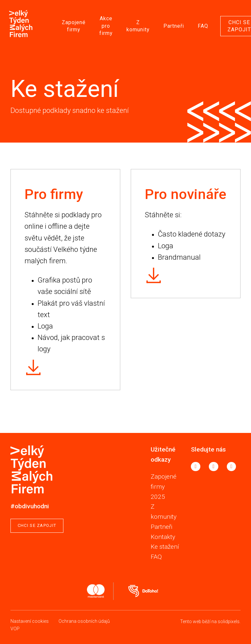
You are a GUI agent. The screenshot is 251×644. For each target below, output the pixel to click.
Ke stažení (165, 547)
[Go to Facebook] (196, 467)
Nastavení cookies (30, 621)
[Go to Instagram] (214, 467)
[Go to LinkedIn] (232, 467)
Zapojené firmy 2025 (164, 486)
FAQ (156, 557)
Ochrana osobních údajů (84, 621)
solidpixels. (229, 621)
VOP (15, 629)
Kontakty (163, 537)
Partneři (161, 527)
